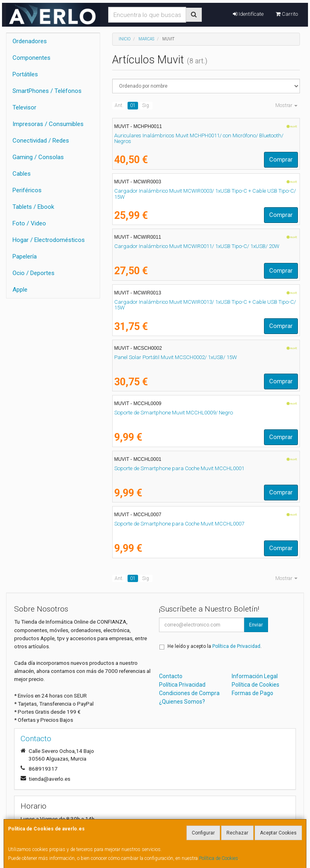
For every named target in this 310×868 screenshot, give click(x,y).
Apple (20, 290)
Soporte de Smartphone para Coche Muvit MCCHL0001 (179, 468)
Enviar (256, 625)
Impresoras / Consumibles (48, 124)
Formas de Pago (252, 693)
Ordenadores (30, 41)
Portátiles (25, 74)
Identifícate (248, 14)
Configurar (203, 833)
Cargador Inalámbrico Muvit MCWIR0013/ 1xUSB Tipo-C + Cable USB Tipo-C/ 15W (205, 305)
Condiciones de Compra (189, 693)
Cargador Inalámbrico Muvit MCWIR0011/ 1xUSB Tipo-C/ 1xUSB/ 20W (197, 246)
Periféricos (27, 190)
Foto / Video (29, 223)
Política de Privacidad (236, 646)
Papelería (25, 256)
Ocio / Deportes (34, 273)
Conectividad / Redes (41, 141)
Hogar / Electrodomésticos (49, 240)
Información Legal (255, 676)
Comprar (281, 160)
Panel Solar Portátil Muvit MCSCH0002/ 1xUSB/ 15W (176, 357)
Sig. (146, 105)
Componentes (31, 58)
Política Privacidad (182, 685)
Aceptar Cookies (278, 833)
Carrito (287, 14)
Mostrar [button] (286, 105)
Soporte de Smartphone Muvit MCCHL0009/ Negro (174, 413)
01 (133, 105)
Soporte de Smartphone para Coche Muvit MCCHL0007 (179, 524)
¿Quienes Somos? (182, 702)
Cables (22, 174)
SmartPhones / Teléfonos (47, 91)
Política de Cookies (219, 858)
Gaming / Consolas (38, 157)
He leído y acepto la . (215, 646)
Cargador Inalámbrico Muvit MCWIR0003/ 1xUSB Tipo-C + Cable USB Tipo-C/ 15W (205, 194)
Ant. (119, 105)
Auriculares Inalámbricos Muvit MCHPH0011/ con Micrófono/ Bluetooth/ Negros (199, 139)
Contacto (171, 676)
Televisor (24, 107)
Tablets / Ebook (33, 207)
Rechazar (237, 833)
